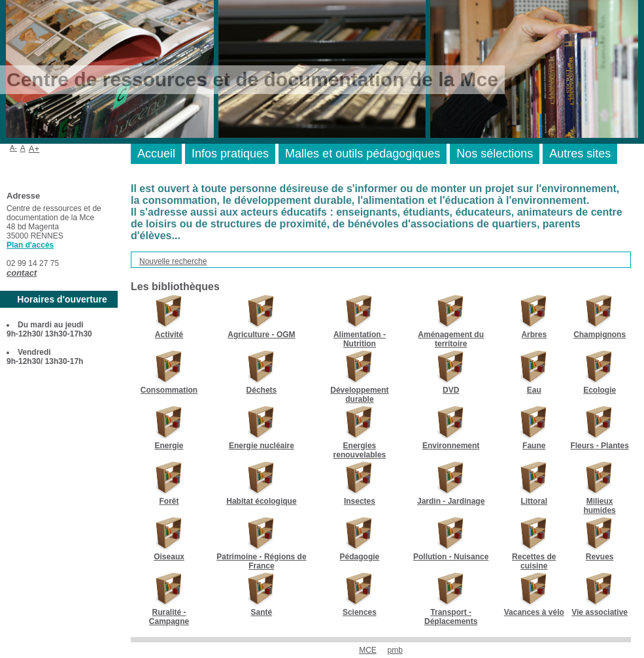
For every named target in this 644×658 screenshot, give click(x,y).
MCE (368, 650)
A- (13, 148)
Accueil (156, 154)
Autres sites (580, 154)
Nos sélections (495, 154)
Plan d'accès (30, 245)
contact (22, 273)
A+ (34, 149)
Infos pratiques (230, 154)
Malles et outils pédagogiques (363, 154)
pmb (395, 650)
